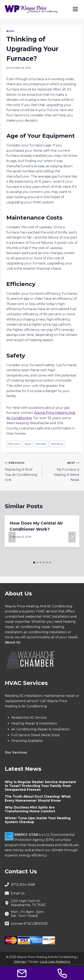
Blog (10, 31)
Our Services (16, 752)
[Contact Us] (22, 973)
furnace (14, 444)
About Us (13, 642)
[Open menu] (75, 9)
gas (28, 444)
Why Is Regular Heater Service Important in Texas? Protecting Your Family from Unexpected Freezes (40, 786)
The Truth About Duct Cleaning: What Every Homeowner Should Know (38, 798)
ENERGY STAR (26, 835)
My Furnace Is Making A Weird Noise (62, 471)
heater (41, 444)
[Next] (72, 537)
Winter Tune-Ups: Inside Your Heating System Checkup (38, 820)
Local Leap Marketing (55, 962)
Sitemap (20, 962)
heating (57, 444)
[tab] (34, 563)
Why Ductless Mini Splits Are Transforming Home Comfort (30, 809)
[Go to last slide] (12, 537)
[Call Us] (62, 973)
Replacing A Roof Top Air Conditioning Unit (22, 471)
